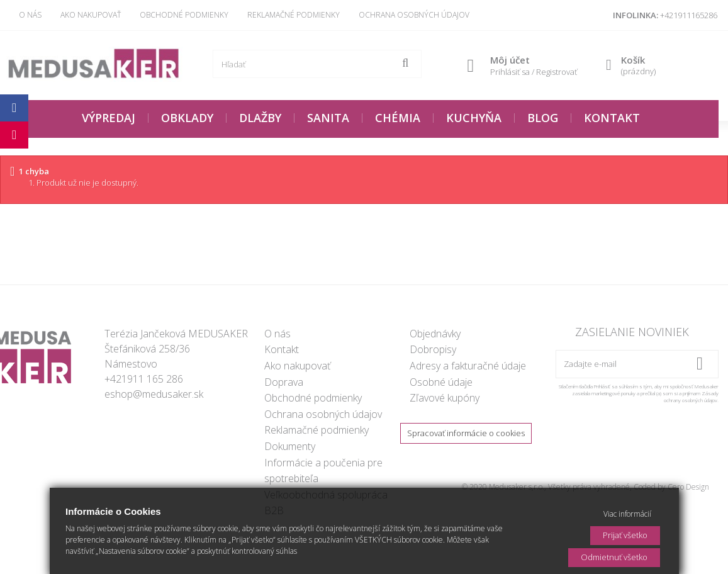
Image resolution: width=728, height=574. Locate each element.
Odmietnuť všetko (614, 557)
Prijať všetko (625, 535)
